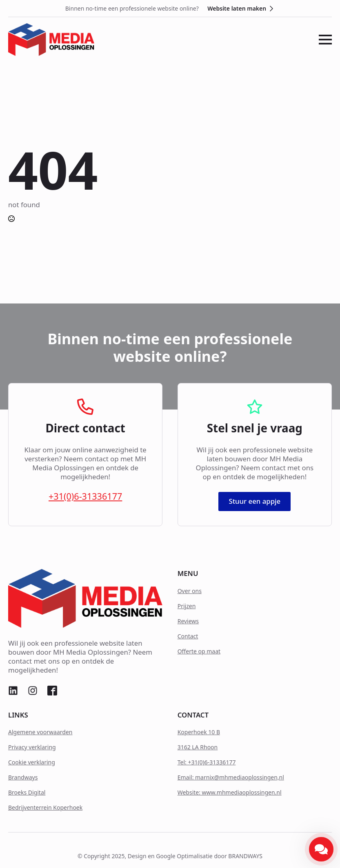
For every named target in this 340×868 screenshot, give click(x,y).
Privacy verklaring (32, 747)
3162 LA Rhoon (198, 747)
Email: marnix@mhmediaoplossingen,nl (231, 777)
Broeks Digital (27, 792)
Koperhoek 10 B (199, 732)
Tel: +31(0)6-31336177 (207, 762)
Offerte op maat (199, 651)
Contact (188, 636)
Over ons (190, 591)
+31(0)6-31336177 (85, 496)
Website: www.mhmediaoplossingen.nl (230, 792)
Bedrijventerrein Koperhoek (45, 807)
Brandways (23, 777)
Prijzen (187, 606)
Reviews (188, 621)
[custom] (13, 691)
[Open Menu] (325, 40)
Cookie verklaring (32, 762)
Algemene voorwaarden (40, 732)
